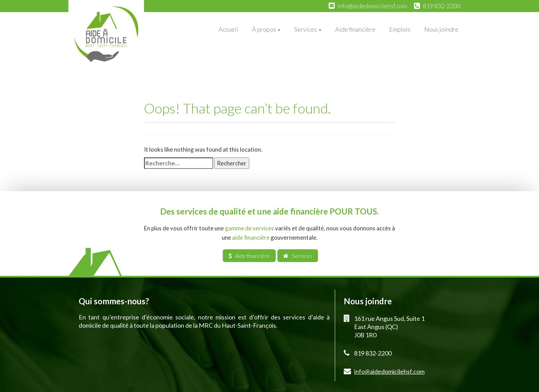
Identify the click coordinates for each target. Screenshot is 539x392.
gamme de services (249, 228)
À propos (266, 29)
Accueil (228, 29)
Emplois (400, 29)
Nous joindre (441, 29)
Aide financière (355, 29)
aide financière (251, 237)
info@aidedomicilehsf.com (372, 6)
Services (308, 29)
